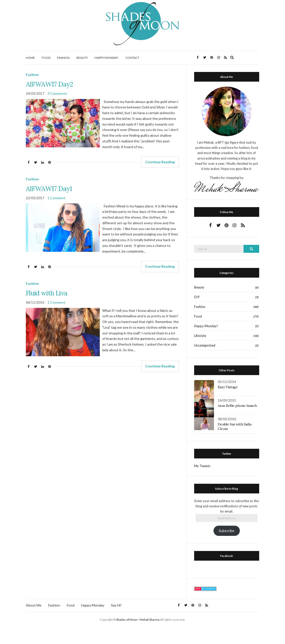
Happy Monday (93, 605)
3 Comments (57, 93)
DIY (197, 297)
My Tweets (202, 466)
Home (30, 58)
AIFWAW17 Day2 (49, 84)
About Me (34, 605)
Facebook (227, 556)
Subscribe (227, 531)
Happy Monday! (107, 58)
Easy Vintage (228, 387)
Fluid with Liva (47, 293)
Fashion (63, 58)
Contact (132, 58)
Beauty (82, 58)
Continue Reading (160, 162)
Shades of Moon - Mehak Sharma (138, 620)
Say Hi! (116, 605)
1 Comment (56, 198)
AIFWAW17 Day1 (49, 189)
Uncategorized (205, 345)
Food (46, 58)
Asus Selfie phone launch (237, 406)
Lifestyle (200, 336)
